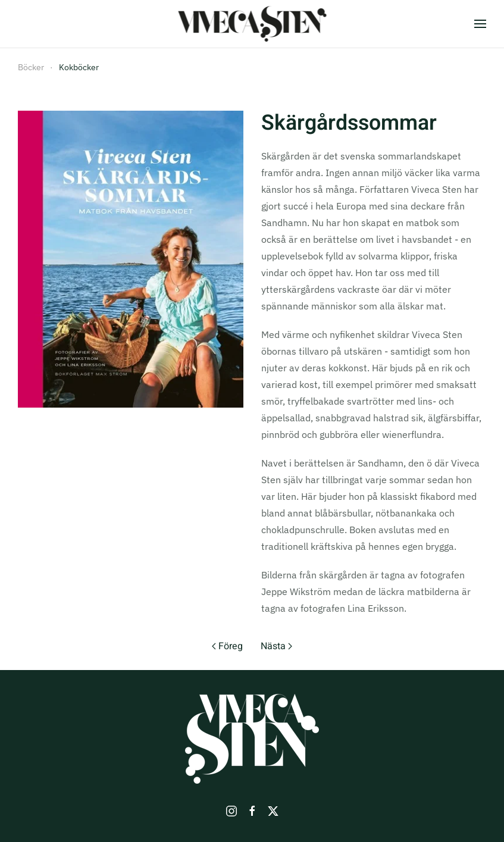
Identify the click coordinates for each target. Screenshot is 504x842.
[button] (480, 24)
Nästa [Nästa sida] (276, 646)
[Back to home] (252, 24)
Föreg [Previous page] (227, 646)
